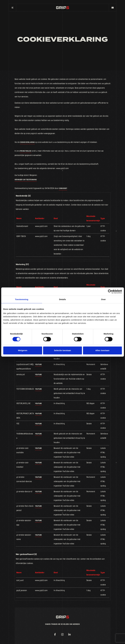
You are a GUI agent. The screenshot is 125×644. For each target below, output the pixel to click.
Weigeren (23, 350)
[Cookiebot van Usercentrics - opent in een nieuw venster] (110, 292)
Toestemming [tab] (22, 299)
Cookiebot (63, 188)
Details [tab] (63, 299)
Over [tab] (103, 299)
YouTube (38, 364)
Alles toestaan (102, 350)
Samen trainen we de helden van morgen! (62, 624)
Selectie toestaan (62, 350)
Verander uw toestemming (26, 180)
